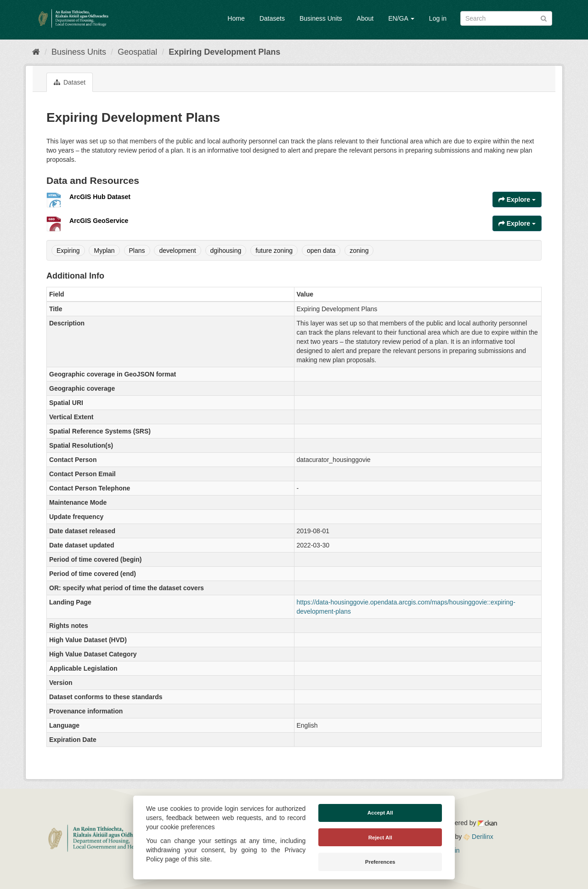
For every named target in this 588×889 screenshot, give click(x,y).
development (177, 251)
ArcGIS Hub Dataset (100, 197)
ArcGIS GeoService (99, 221)
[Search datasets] (506, 18)
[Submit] (544, 18)
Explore (517, 199)
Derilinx (478, 837)
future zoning (274, 251)
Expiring (68, 251)
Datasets (272, 18)
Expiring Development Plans (224, 52)
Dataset (70, 82)
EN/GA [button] (401, 18)
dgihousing (226, 251)
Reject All (380, 838)
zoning (359, 251)
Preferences (380, 862)
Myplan (104, 251)
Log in (438, 18)
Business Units (321, 18)
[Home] (36, 52)
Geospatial (137, 52)
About (365, 18)
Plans (137, 251)
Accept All (380, 813)
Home (236, 18)
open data (321, 251)
